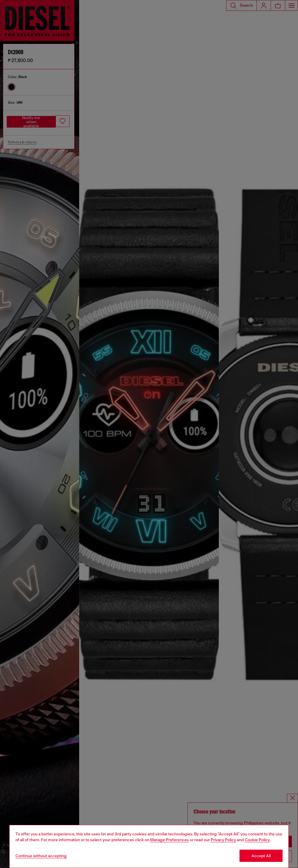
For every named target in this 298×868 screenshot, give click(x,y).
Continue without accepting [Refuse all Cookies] (41, 856)
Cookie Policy (257, 840)
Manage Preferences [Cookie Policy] (170, 840)
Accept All (261, 856)
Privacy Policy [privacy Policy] (223, 840)
